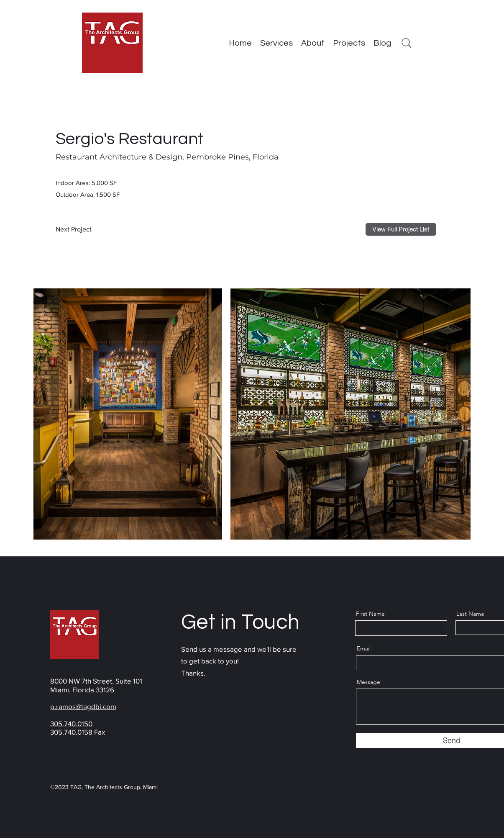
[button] (349, 43)
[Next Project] (76, 229)
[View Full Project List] (401, 229)
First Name (370, 614)
